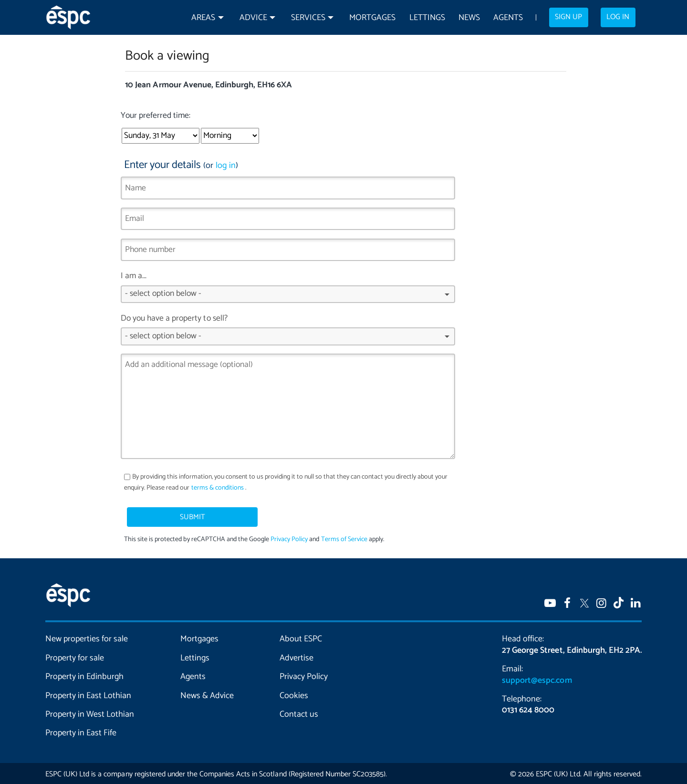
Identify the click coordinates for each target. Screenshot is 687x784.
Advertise (297, 656)
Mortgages (372, 18)
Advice (253, 18)
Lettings (427, 18)
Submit (173, 514)
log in (226, 166)
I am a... (288, 290)
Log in (618, 17)
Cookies (294, 694)
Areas (203, 18)
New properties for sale (87, 638)
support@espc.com (537, 679)
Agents (508, 18)
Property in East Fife (81, 732)
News (469, 18)
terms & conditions (218, 488)
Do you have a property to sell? (288, 333)
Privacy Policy (289, 538)
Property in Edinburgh (84, 675)
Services (308, 18)
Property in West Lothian (90, 712)
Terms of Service (344, 538)
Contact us (299, 712)
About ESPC (301, 638)
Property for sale (75, 656)
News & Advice (207, 694)
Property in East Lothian (88, 694)
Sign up (568, 17)
